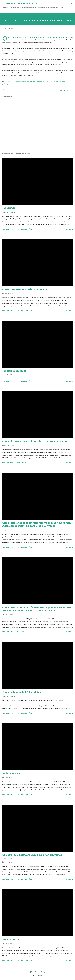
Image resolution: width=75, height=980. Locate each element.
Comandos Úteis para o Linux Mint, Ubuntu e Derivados (35, 441)
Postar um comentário (23, 229)
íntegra (10, 51)
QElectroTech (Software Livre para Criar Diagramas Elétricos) (32, 856)
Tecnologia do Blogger (37, 972)
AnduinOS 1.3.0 (11, 773)
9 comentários (20, 463)
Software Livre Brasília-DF (20, 3)
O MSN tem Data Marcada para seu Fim (25, 289)
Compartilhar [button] (65, 90)
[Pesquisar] (67, 4)
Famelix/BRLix (11, 939)
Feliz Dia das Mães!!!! (14, 371)
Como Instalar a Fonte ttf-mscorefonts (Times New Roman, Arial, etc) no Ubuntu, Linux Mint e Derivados (37, 524)
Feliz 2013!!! (9, 208)
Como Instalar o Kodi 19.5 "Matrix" (22, 692)
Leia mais (69, 229)
